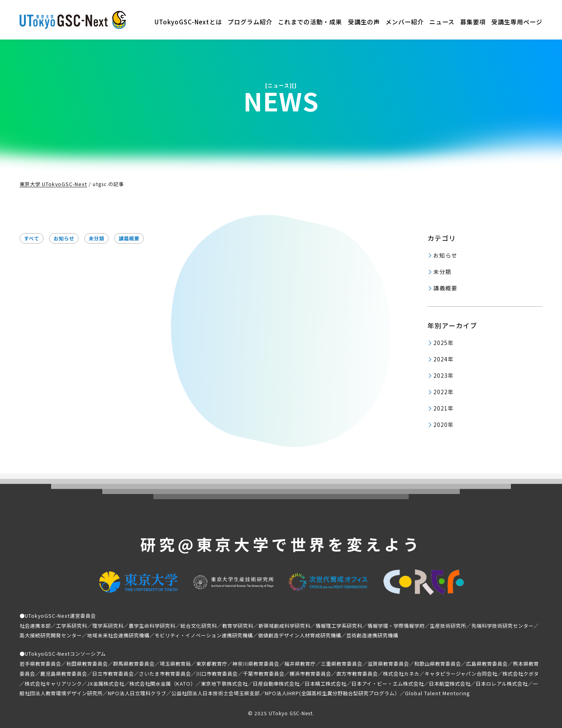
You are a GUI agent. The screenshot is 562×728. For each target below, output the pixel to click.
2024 (441, 359)
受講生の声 (364, 22)
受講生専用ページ (517, 22)
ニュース (442, 22)
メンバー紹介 (405, 22)
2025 (441, 343)
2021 (441, 408)
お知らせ (64, 238)
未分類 (96, 238)
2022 (441, 392)
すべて (32, 238)
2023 (441, 375)
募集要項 (473, 22)
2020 (441, 425)
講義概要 (129, 238)
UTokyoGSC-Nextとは (188, 22)
